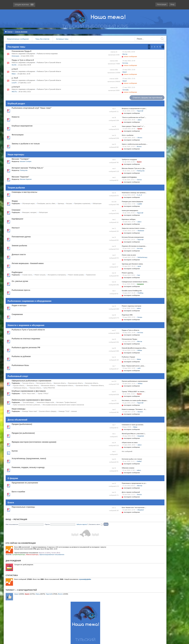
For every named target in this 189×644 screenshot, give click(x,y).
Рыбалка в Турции (128, 357)
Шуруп (125, 72)
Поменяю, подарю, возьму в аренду (28, 467)
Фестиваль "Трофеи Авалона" (66, 402)
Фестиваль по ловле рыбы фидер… (135, 400)
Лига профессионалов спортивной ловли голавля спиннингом (63, 405)
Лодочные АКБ (127, 315)
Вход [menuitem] (172, 4)
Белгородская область (44, 383)
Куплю (15, 451)
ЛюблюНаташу (142, 257)
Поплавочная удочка (21, 237)
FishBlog (140, 293)
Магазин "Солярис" (21, 159)
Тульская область (28, 383)
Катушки (69, 203)
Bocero (140, 138)
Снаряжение (17, 314)
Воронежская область (75, 383)
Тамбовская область (20, 388)
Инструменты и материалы (57, 275)
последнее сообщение (132, 113)
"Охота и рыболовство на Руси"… (134, 117)
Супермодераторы (19, 555)
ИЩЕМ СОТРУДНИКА (129, 177)
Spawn (140, 129)
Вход (8, 519)
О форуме (13, 478)
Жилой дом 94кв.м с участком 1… (134, 434)
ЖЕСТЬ (14, 92)
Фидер (15, 201)
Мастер (140, 486)
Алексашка (15, 56)
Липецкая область (33, 385)
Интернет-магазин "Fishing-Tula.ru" (28, 168)
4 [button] (157, 47)
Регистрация (20, 519)
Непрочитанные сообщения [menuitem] (18, 39)
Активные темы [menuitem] (62, 39)
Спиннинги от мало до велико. (133, 425)
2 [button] (152, 47)
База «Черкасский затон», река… (134, 366)
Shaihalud (141, 231)
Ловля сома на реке (129, 255)
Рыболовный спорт (18, 376)
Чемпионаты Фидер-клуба (45, 402)
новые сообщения (130, 56)
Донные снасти (19, 254)
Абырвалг (141, 510)
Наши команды (19, 409)
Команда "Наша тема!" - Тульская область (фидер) (39, 411)
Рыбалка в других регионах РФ (26, 347)
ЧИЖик (140, 350)
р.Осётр (15, 87)
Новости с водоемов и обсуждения (23, 54)
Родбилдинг (17, 272)
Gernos (139, 180)
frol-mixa (125, 63)
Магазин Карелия (26, 179)
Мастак (125, 54)
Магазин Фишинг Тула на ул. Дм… (134, 168)
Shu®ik (14, 65)
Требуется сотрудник (129, 159)
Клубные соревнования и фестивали (29, 391)
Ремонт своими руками (76, 275)
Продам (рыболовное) (22, 424)
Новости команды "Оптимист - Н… (134, 409)
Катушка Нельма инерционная (133, 237)
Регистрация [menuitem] (162, 4)
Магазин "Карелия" (20, 177)
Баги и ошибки (18, 492)
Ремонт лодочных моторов (132, 306)
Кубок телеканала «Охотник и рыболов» (27, 405)
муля (139, 266)
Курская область (19, 385)
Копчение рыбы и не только (132, 459)
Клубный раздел (16, 104)
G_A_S (140, 195)
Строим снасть (27, 275)
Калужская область (92, 383)
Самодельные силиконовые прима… (135, 282)
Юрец (38, 594)
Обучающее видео (28, 203)
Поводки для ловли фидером (132, 202)
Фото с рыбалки (128, 135)
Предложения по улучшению (25, 483)
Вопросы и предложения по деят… (134, 108)
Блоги (11, 503)
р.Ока (14, 69)
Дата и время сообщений (131, 492)
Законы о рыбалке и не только (26, 144)
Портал (10, 32)
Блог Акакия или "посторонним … (134, 507)
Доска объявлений (17, 420)
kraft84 (140, 204)
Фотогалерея (18, 135)
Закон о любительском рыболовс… (135, 144)
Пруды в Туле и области (22, 60)
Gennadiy (126, 90)
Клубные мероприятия (22, 126)
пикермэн (140, 284)
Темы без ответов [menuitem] (42, 39)
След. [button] (163, 47)
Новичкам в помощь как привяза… (134, 193)
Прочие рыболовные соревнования (135, 381)
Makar (14, 74)
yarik (139, 368)
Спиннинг (16, 210)
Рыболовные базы (20, 365)
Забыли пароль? (82, 524)
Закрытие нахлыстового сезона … (134, 228)
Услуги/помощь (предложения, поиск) (29, 458)
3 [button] (155, 47)
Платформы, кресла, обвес (46, 203)
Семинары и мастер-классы (24, 192)
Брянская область (60, 383)
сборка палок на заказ (130, 442)
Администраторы (32, 555)
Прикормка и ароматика (82, 203)
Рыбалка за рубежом (21, 356)
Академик (141, 436)
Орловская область (82, 385)
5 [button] (160, 47)
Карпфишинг (18, 219)
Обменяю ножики (128, 468)
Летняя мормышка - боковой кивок (28, 263)
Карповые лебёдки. (129, 219)
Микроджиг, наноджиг (29, 212)
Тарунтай (140, 111)
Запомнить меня (96, 524)
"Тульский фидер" (28, 402)
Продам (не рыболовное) (23, 433)
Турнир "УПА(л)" (43, 393)
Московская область (48, 385)
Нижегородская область (65, 385)
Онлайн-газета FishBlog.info (132, 291)
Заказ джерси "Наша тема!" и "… (133, 126)
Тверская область (35, 388)
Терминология (91, 275)
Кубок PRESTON (49, 388)
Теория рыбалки (16, 188)
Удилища (61, 203)
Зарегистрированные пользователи (52, 555)
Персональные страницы (23, 507)
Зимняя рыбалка (19, 246)
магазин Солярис (26, 161)
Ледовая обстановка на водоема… (134, 246)
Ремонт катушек (40, 275)
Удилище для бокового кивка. (132, 264)
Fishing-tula (24, 170)
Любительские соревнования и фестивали (31, 400)
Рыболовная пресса (21, 290)
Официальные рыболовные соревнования (31, 381)
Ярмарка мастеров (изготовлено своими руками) (34, 442)
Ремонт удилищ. (128, 273)
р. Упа (14, 78)
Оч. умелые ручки (20, 281)
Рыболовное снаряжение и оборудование (30, 301)
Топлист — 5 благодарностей (21, 590)
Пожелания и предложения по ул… (134, 483)
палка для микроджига (130, 210)
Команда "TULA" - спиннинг (68, 411)
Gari (139, 275)
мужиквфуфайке (85, 579)
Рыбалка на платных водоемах (47, 54)
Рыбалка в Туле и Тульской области (49, 63)
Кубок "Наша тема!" (29, 393)
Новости (16, 117)
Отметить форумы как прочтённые (147, 98)
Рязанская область (97, 385)
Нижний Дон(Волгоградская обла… (134, 348)
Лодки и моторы (19, 305)
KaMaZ (139, 461)
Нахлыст (16, 228)
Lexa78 (14, 83)
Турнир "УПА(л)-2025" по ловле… (134, 392)
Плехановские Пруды (21, 51)
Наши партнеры (16, 155)
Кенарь (140, 317)
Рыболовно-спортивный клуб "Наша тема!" (32, 108)
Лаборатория (97, 203)
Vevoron (140, 412)
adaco (140, 120)
